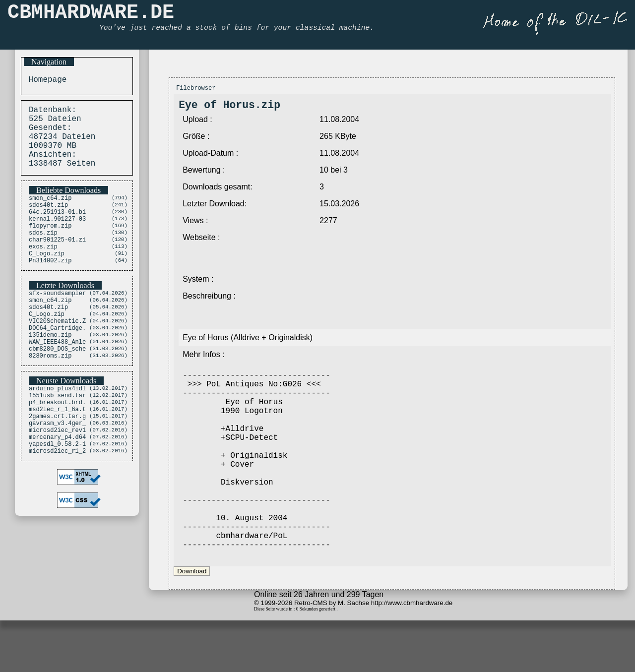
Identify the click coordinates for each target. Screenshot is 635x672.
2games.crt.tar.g (57, 463)
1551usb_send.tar (57, 438)
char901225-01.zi (57, 262)
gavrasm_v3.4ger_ (57, 471)
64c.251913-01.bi (57, 228)
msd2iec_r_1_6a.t (57, 455)
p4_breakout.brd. (57, 446)
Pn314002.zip (50, 287)
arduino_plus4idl (57, 429)
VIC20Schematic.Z (57, 354)
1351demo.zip (50, 371)
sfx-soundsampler (57, 320)
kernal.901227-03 (57, 236)
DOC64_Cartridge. (57, 362)
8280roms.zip (50, 396)
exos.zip (43, 270)
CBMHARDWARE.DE (91, 15)
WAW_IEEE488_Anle (57, 379)
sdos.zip (43, 253)
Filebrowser (196, 89)
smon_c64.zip (50, 211)
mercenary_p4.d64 (57, 488)
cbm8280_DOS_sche (57, 388)
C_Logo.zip (47, 278)
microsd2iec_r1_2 (57, 505)
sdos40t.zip (48, 219)
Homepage (45, 81)
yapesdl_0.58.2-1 (57, 497)
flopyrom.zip (50, 245)
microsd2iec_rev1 (57, 480)
